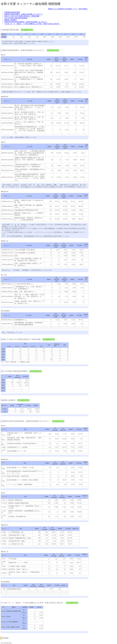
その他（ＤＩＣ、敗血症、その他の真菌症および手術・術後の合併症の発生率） (32, 24)
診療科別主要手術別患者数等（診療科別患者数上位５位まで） (26, 22)
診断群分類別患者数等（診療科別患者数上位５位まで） (24, 14)
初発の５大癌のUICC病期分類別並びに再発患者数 (22, 16)
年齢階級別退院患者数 (12, 12)
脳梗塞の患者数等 (11, 20)
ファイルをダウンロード (27, 30)
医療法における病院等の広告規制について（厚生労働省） (68, 9)
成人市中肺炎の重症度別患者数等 (16, 18)
